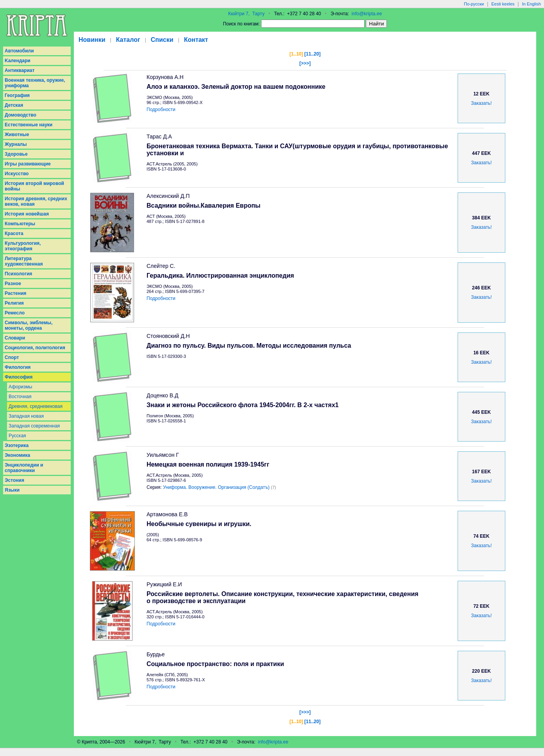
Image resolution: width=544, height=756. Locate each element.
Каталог (128, 40)
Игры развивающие (28, 164)
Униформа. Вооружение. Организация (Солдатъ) (216, 487)
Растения (15, 293)
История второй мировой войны (34, 186)
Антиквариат (20, 70)
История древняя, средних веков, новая (36, 201)
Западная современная (34, 426)
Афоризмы (20, 387)
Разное (13, 284)
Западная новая (26, 416)
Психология (18, 274)
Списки (162, 40)
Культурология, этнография (23, 246)
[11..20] (312, 54)
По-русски (474, 4)
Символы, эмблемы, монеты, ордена (29, 325)
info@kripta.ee (367, 14)
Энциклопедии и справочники (24, 468)
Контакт (196, 40)
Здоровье (16, 154)
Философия (19, 377)
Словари (15, 338)
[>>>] (305, 63)
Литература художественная (24, 261)
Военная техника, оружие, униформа (35, 83)
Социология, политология (35, 348)
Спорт (12, 357)
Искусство (17, 174)
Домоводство (21, 115)
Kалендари (18, 61)
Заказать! (481, 103)
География (17, 95)
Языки (12, 490)
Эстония (14, 480)
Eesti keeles (503, 4)
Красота (14, 233)
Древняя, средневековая (36, 406)
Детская (14, 105)
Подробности (161, 110)
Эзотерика (17, 445)
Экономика (17, 455)
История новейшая (27, 214)
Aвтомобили (19, 51)
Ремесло (15, 313)
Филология (18, 367)
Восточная (20, 397)
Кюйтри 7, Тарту (246, 14)
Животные (17, 135)
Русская (17, 436)
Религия (14, 303)
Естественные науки (29, 125)
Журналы (16, 144)
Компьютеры (20, 224)
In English (531, 4)
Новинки (92, 40)
